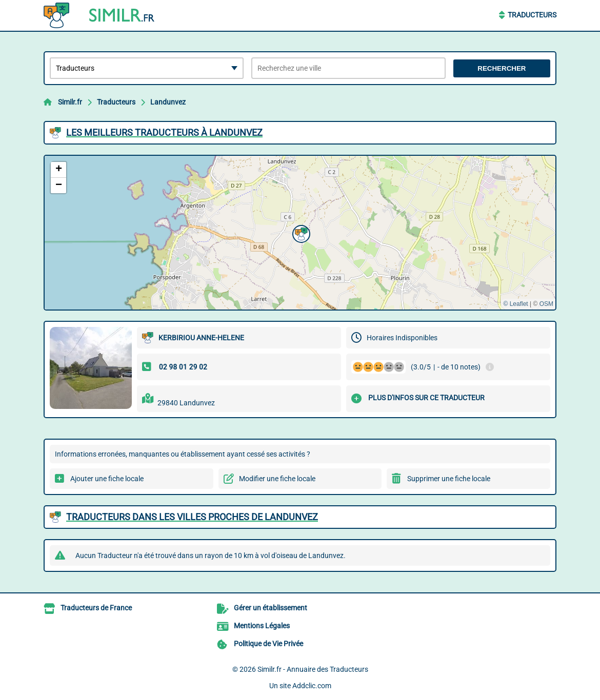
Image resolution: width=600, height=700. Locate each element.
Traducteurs (532, 15)
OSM (546, 304)
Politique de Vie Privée (268, 644)
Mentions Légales (262, 626)
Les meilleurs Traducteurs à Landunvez (164, 132)
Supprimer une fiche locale (449, 479)
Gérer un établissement (271, 608)
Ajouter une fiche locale (107, 479)
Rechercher (502, 68)
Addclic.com (312, 686)
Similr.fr (70, 102)
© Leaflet (515, 304)
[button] (300, 233)
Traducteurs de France (96, 608)
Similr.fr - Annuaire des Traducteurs (313, 669)
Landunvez (168, 102)
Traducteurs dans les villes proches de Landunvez (192, 517)
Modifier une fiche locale (277, 479)
